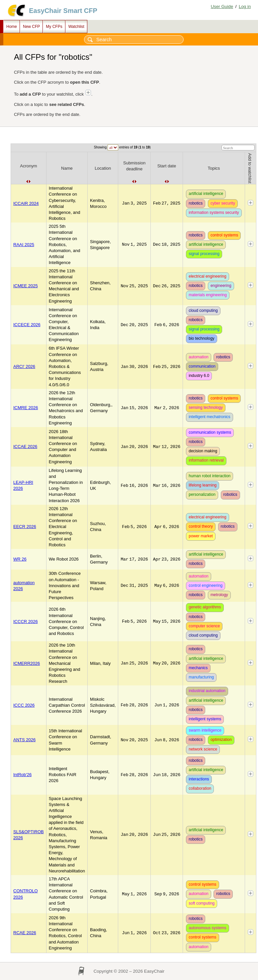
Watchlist (76, 27)
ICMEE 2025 (26, 286)
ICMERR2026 (27, 663)
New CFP (31, 27)
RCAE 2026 (25, 933)
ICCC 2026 (24, 705)
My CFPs (54, 27)
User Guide (222, 6)
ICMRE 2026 (26, 408)
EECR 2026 (25, 527)
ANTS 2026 (24, 740)
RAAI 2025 (24, 245)
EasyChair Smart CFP (63, 11)
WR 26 (20, 559)
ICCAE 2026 (25, 446)
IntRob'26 (22, 775)
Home (12, 27)
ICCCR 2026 (26, 622)
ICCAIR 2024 (26, 203)
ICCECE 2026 (27, 325)
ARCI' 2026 (24, 366)
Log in (245, 6)
